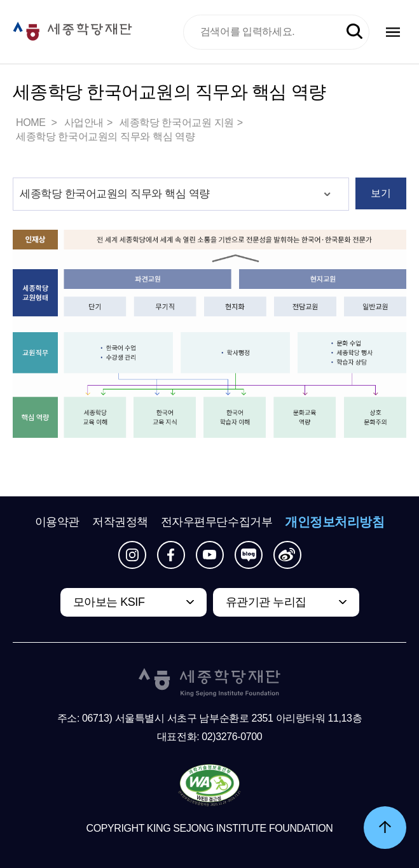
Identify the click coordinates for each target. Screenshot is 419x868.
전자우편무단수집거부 (217, 522)
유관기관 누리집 (266, 602)
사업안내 (84, 122)
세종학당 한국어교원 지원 (177, 122)
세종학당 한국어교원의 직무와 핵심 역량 (105, 136)
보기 (381, 193)
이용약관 (57, 522)
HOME (32, 122)
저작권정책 (120, 522)
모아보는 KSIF (109, 602)
